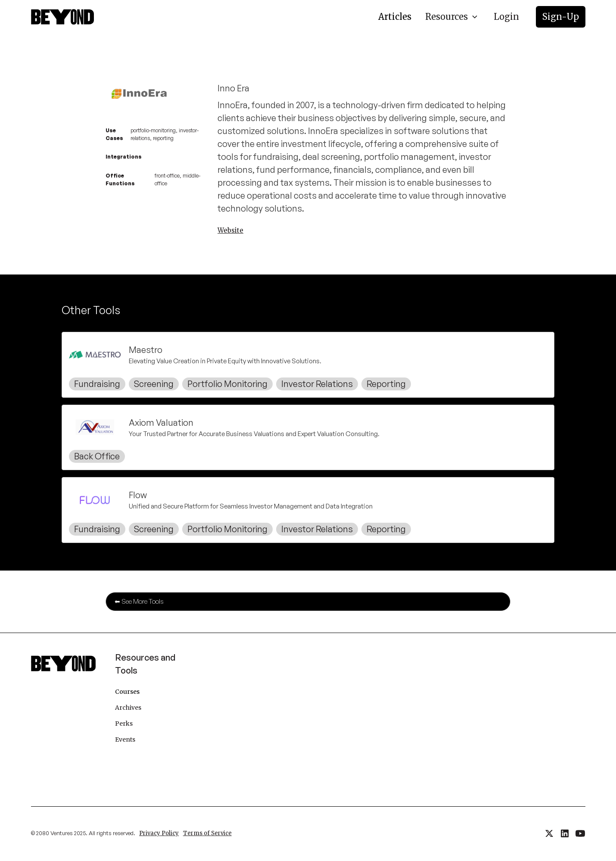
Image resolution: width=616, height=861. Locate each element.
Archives (128, 708)
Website (230, 230)
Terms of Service (207, 833)
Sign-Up (561, 17)
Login (506, 17)
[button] (452, 17)
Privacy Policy (159, 833)
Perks (124, 724)
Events (125, 739)
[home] (62, 17)
